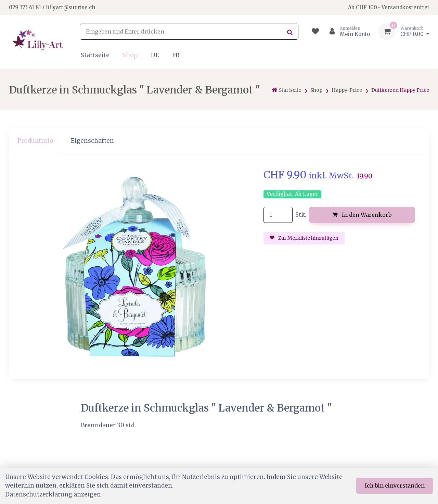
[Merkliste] (315, 32)
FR (176, 55)
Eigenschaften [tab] (92, 141)
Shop (130, 55)
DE (155, 55)
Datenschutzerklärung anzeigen (53, 494)
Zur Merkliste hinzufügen (304, 238)
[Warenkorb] (404, 32)
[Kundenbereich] (347, 32)
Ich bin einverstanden (395, 486)
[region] (219, 141)
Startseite (95, 55)
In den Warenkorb (362, 215)
